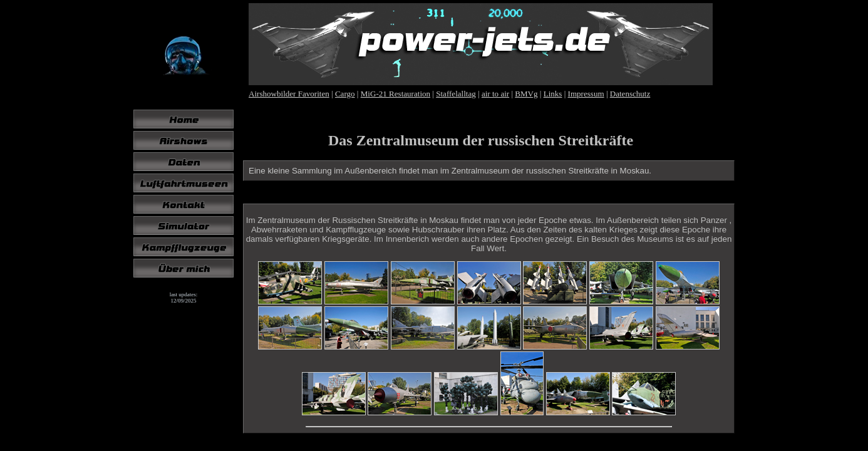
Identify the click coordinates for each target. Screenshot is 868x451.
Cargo (345, 94)
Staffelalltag (456, 94)
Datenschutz (630, 94)
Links (553, 94)
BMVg (526, 94)
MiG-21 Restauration (395, 94)
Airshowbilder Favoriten (289, 94)
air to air (495, 94)
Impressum (586, 94)
